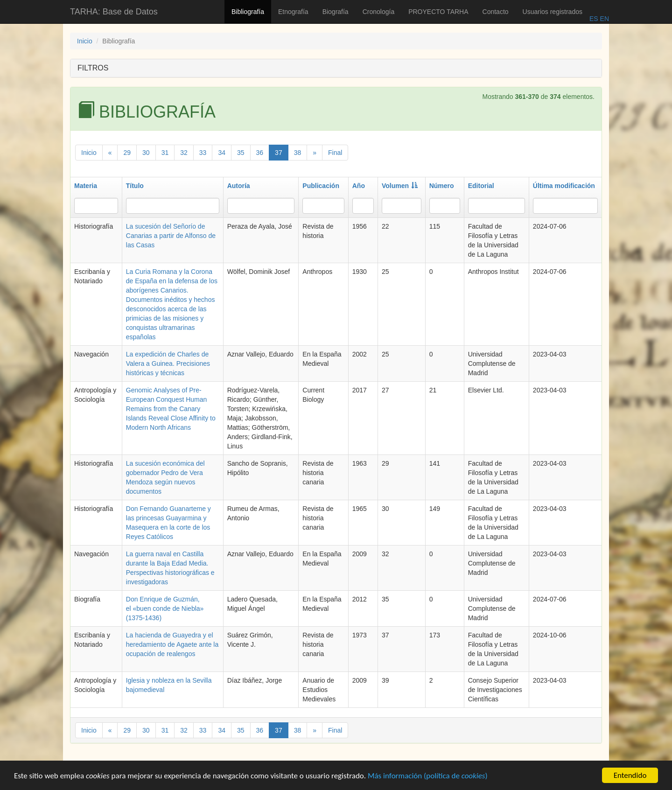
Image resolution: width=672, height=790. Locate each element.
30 (146, 153)
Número (442, 186)
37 (279, 153)
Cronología (379, 12)
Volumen (400, 186)
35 (241, 153)
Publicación (321, 186)
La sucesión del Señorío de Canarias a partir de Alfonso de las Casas (171, 236)
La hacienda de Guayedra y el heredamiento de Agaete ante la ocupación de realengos (172, 644)
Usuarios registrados (553, 12)
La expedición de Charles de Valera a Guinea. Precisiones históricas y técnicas (168, 364)
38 (298, 153)
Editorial (481, 186)
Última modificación (564, 186)
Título (135, 186)
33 (203, 153)
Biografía (336, 12)
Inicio (85, 41)
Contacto (496, 12)
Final (335, 153)
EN (604, 19)
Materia (86, 186)
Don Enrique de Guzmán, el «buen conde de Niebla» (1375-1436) (165, 608)
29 (127, 153)
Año (359, 186)
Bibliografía (248, 12)
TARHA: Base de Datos (114, 12)
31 (165, 153)
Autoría (239, 186)
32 (184, 153)
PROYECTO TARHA (438, 12)
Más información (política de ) (428, 780)
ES (594, 19)
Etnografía (293, 12)
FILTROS (93, 68)
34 (222, 153)
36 (260, 153)
